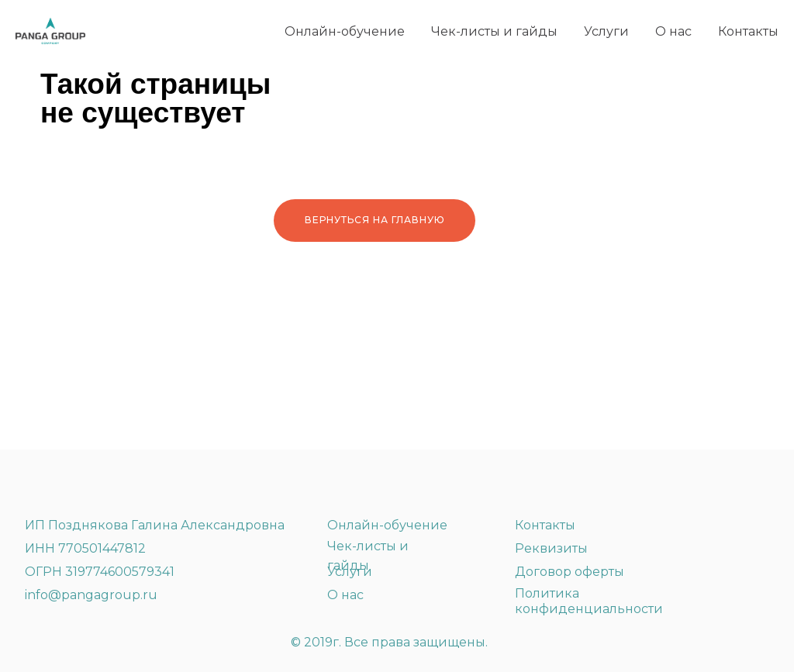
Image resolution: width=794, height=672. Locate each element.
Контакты (748, 31)
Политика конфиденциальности (589, 601)
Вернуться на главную (375, 220)
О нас (673, 31)
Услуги (606, 31)
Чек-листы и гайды (494, 31)
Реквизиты (551, 548)
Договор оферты (570, 572)
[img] (97, 484)
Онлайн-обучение (345, 31)
